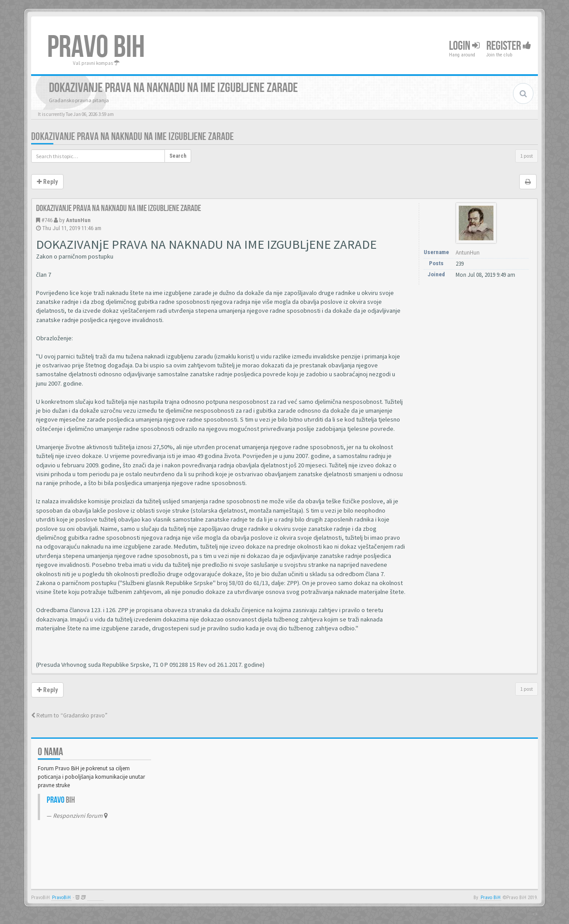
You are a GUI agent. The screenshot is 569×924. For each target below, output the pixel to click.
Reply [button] (47, 182)
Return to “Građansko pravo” (69, 715)
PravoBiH (61, 898)
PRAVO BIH (96, 48)
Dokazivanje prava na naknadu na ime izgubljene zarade (132, 137)
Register (509, 46)
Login (464, 46)
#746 (47, 220)
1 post (527, 156)
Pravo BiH (491, 898)
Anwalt (95, 898)
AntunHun (78, 220)
